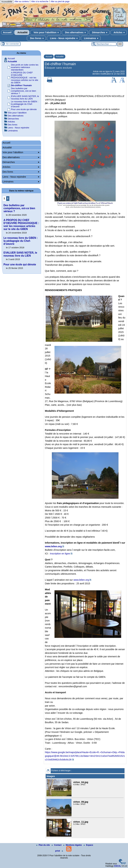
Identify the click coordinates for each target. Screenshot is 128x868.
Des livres (36, 38)
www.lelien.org (53, 546)
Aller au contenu (22, 1)
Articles (119, 32)
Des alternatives (75, 32)
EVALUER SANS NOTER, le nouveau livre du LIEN (25, 97)
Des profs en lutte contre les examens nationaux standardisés (25, 67)
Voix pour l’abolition (46, 32)
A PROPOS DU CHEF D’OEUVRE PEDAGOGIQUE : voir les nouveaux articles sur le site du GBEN (25, 78)
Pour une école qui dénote (24, 109)
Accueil (7, 32)
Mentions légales (73, 845)
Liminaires (91, 38)
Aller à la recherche (40, 1)
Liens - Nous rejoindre (63, 38)
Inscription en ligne (60, 554)
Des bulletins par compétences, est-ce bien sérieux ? (23, 91)
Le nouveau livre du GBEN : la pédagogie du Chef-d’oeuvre (25, 104)
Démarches (99, 32)
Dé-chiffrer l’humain (21, 85)
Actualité (22, 32)
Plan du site (43, 845)
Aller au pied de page (60, 1)
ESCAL (118, 866)
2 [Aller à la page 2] (8, 198)
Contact (57, 845)
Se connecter (12, 44)
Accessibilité (7, 2)
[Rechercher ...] (104, 44)
